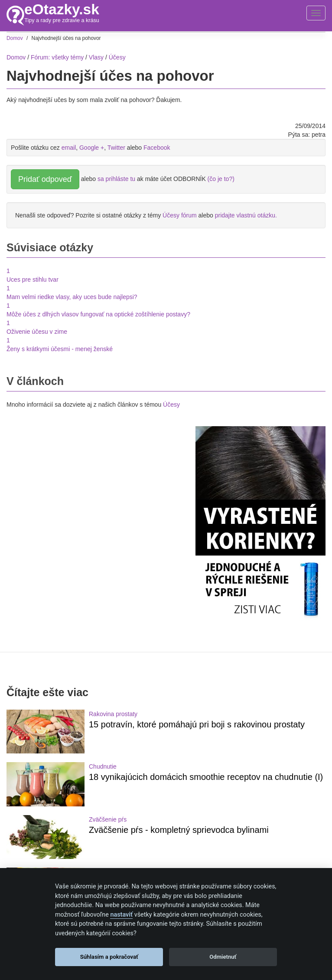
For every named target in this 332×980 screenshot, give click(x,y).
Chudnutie (103, 766)
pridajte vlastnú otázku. (246, 215)
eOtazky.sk (62, 9)
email (69, 148)
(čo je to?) (221, 179)
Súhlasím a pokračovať (109, 957)
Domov (16, 57)
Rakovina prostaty (113, 714)
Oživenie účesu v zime (37, 332)
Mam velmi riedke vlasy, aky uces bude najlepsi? (72, 297)
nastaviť (121, 915)
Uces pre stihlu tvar (33, 280)
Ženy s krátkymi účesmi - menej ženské (60, 349)
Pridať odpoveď (45, 179)
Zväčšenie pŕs (108, 819)
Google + (92, 148)
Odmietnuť (223, 957)
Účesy (171, 404)
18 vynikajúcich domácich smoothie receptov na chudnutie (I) (206, 777)
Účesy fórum (180, 215)
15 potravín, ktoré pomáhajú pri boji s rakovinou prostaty (197, 724)
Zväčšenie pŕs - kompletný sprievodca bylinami (179, 830)
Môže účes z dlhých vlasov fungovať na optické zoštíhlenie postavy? (98, 314)
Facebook (157, 148)
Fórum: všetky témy (57, 57)
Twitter (116, 148)
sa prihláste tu (116, 179)
